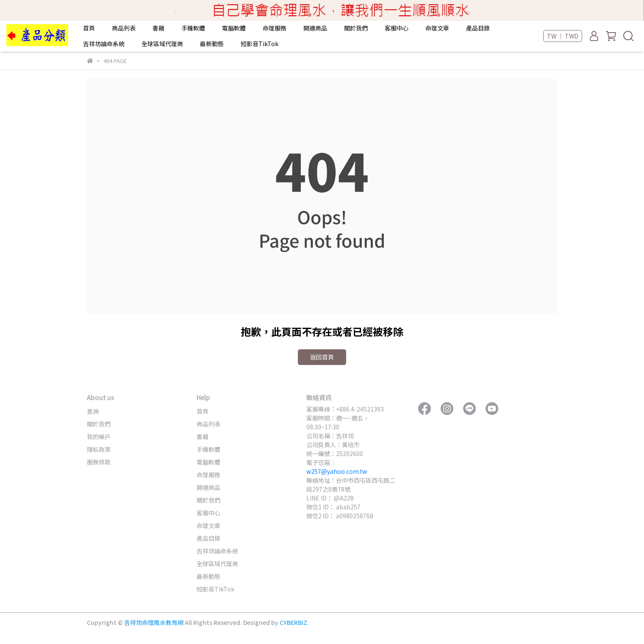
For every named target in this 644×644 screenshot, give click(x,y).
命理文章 (437, 28)
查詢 (93, 411)
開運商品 (315, 28)
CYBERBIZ (293, 622)
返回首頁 (322, 357)
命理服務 (275, 28)
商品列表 (124, 28)
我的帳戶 (99, 437)
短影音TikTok (260, 44)
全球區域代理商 (162, 44)
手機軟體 (193, 28)
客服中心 (397, 28)
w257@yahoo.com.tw (337, 471)
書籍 (158, 28)
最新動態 (212, 44)
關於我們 (356, 28)
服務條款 (99, 462)
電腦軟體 (234, 28)
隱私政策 (99, 449)
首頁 (89, 28)
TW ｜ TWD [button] (563, 36)
